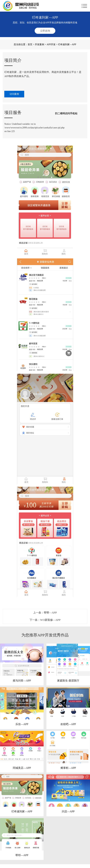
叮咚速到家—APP (22, 811)
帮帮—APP (50, 613)
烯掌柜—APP (68, 768)
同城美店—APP (22, 768)
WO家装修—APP (50, 620)
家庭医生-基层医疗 (68, 681)
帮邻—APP (22, 855)
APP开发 (51, 44)
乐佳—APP (22, 724)
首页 (30, 44)
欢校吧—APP (68, 724)
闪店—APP (68, 811)
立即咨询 (45, 31)
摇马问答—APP (22, 681)
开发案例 (39, 44)
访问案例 (14, 94)
